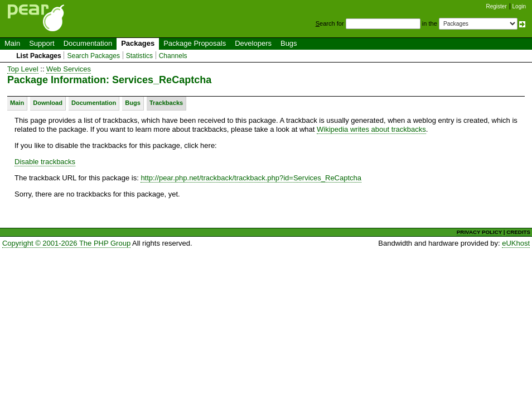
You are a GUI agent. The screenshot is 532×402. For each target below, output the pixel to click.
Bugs (289, 43)
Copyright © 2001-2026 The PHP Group (66, 243)
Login (519, 6)
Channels (173, 56)
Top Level (23, 69)
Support (42, 43)
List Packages (39, 56)
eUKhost (516, 243)
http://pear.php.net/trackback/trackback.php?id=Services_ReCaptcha (251, 178)
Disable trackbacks (45, 162)
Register (497, 6)
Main (12, 43)
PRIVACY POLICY (479, 232)
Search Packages (93, 56)
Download (48, 103)
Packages (138, 43)
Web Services (69, 69)
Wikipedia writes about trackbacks (371, 129)
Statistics (139, 56)
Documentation (88, 43)
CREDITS (518, 232)
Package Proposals (195, 43)
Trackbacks (166, 103)
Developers (253, 43)
